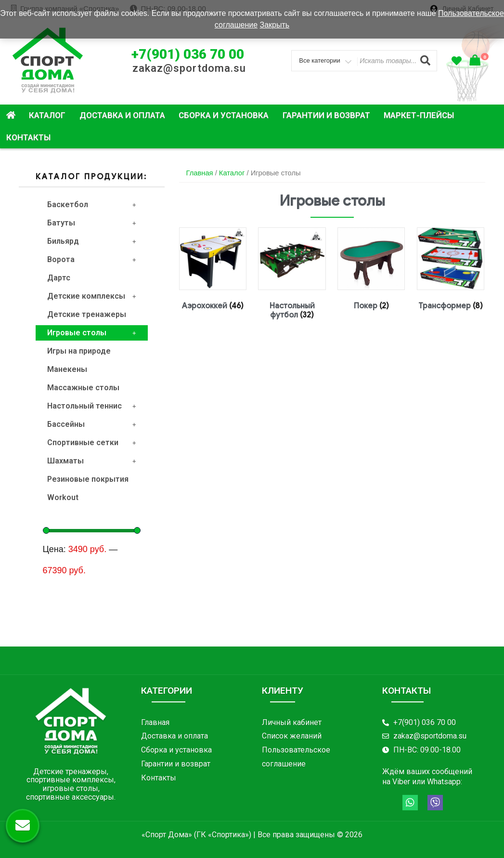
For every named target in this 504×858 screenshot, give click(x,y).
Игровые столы (92, 333)
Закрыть (275, 25)
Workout (63, 497)
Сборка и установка (224, 115)
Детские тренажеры (87, 314)
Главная (200, 173)
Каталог (47, 115)
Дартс (59, 278)
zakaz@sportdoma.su (189, 68)
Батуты (92, 223)
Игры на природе (79, 351)
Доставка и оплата (122, 115)
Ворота (92, 259)
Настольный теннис (92, 406)
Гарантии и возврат (326, 115)
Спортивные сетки (92, 442)
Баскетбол (92, 205)
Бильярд (92, 241)
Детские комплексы (92, 296)
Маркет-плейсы (419, 115)
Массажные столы (83, 388)
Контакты (28, 137)
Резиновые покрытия (88, 479)
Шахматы (92, 461)
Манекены (67, 369)
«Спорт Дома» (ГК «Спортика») (196, 835)
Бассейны (92, 424)
